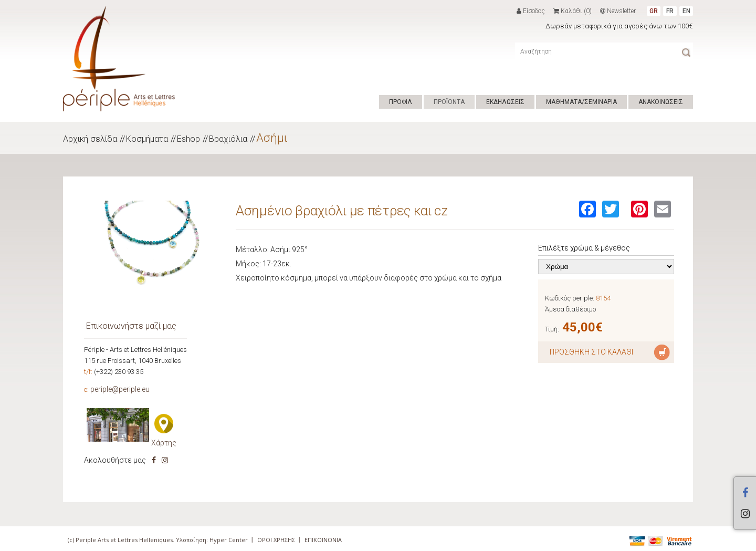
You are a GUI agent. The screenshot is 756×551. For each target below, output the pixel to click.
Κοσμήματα (147, 139)
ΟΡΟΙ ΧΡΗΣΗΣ (276, 540)
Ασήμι (272, 138)
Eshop (188, 139)
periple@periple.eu (120, 389)
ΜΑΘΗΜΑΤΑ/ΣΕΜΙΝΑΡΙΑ (581, 102)
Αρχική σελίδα (90, 139)
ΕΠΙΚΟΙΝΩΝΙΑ (323, 540)
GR (654, 11)
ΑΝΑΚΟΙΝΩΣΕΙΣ (661, 102)
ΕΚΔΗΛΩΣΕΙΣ (505, 102)
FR (670, 11)
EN (686, 11)
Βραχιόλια (228, 139)
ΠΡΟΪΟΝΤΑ (449, 102)
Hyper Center (229, 540)
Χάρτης (164, 443)
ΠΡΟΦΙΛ (401, 102)
